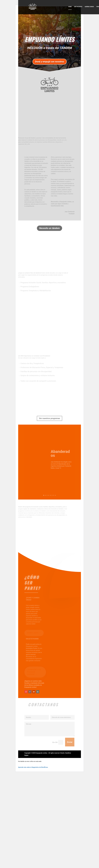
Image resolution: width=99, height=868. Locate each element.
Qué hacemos (78, 7)
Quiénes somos (89, 7)
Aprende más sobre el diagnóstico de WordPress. (33, 767)
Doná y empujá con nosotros (49, 62)
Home (70, 7)
